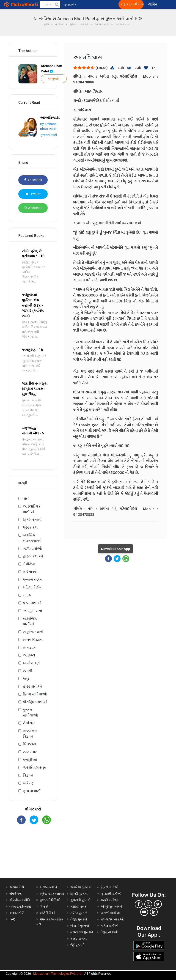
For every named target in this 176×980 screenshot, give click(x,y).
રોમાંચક (29, 723)
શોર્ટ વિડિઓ (48, 913)
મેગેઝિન (29, 564)
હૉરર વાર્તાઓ (33, 686)
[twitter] (158, 904)
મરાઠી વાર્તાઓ (109, 900)
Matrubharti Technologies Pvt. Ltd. (58, 974)
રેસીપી (28, 671)
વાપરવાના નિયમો (21, 906)
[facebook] (139, 904)
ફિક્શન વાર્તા (32, 520)
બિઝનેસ (29, 744)
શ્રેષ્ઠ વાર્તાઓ (48, 887)
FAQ (12, 919)
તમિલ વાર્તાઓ (110, 926)
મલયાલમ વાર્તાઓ (112, 919)
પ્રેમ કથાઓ (32, 603)
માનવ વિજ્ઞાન (33, 640)
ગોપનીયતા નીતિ (20, 900)
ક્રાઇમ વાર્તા (32, 791)
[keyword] (50, 4)
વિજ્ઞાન (28, 775)
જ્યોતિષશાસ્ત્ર (34, 767)
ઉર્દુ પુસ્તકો (77, 945)
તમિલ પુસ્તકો (79, 913)
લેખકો (44, 906)
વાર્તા (26, 498)
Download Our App (115, 549)
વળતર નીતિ (17, 913)
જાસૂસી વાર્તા (33, 611)
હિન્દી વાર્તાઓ (110, 887)
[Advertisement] (33, 855)
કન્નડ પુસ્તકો (79, 939)
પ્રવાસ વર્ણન (33, 580)
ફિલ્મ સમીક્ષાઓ (35, 694)
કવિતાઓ (30, 572)
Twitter (33, 194)
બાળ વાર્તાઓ (32, 548)
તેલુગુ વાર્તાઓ (109, 932)
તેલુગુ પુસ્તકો (79, 919)
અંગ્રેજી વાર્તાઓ (111, 906)
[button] (57, 4)
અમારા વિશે (17, 887)
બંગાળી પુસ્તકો (80, 926)
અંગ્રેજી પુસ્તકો (81, 887)
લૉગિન (153, 4)
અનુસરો (54, 79)
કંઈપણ (28, 783)
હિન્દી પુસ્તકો (79, 894)
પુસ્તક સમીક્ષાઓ (30, 712)
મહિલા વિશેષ (32, 587)
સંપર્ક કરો (16, 894)
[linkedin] (154, 912)
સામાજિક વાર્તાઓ (30, 621)
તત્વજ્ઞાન (30, 647)
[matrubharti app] (107, 4)
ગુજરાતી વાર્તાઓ (111, 894)
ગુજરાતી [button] (70, 5)
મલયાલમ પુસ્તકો (82, 932)
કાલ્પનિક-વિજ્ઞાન (30, 734)
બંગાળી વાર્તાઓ (110, 913)
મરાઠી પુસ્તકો (79, 906)
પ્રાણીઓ (30, 760)
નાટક (27, 595)
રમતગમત (30, 752)
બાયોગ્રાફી (31, 663)
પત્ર (26, 679)
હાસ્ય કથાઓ (33, 556)
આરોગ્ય (29, 655)
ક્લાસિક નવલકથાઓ (32, 538)
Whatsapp (33, 208)
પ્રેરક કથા (31, 527)
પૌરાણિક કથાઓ (35, 702)
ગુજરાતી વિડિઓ (50, 900)
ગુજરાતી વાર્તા (48, 135)
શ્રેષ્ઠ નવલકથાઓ (52, 894)
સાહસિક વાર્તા (33, 632)
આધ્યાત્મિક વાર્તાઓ (32, 509)
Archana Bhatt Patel (52, 69)
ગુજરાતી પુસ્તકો (81, 900)
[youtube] (144, 912)
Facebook (33, 180)
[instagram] (148, 904)
